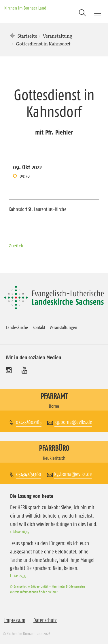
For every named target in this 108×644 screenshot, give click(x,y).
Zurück (16, 246)
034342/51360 (29, 474)
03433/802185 (29, 422)
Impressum (15, 620)
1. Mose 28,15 (20, 532)
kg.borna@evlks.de (73, 422)
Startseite (27, 36)
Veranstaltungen (64, 327)
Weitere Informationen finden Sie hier (34, 592)
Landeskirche (17, 327)
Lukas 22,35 (18, 576)
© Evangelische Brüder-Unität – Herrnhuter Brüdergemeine (48, 586)
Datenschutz (45, 620)
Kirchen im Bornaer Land (25, 8)
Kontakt (39, 327)
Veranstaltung (57, 36)
